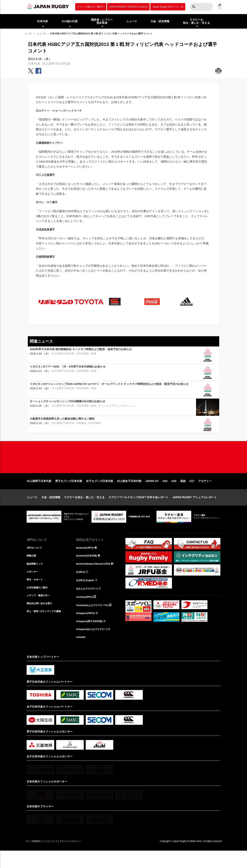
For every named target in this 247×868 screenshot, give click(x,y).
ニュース (41, 34)
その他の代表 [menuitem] (69, 21)
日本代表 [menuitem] (42, 21)
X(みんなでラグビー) (89, 603)
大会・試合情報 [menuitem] (160, 21)
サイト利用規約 (36, 859)
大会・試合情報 (51, 510)
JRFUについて (36, 560)
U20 (174, 493)
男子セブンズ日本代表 (69, 493)
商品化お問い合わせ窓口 (41, 620)
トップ (28, 34)
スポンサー (33, 586)
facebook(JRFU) (86, 560)
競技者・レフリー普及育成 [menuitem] (102, 21)
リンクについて (58, 859)
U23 (165, 493)
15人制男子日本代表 (56, 64)
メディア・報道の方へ (40, 611)
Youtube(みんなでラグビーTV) (95, 620)
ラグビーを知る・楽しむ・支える (84, 510)
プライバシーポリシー (84, 859)
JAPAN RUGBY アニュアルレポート (195, 510)
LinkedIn (82, 654)
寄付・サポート (36, 594)
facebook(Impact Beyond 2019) (96, 577)
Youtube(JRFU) (86, 611)
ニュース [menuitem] (132, 21)
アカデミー (205, 493)
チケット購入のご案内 (90, 7)
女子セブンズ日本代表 (100, 493)
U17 (192, 493)
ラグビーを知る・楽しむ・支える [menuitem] (196, 21)
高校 (183, 493)
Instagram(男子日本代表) (91, 637)
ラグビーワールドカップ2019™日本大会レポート (138, 510)
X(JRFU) (81, 586)
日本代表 (34, 64)
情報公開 (32, 569)
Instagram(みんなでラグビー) (94, 645)
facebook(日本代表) (88, 569)
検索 (194, 7)
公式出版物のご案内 (39, 603)
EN (220, 8)
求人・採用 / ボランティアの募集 (47, 628)
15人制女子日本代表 (129, 493)
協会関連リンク (36, 577)
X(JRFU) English (87, 594)
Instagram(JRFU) (87, 628)
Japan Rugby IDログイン (166, 7)
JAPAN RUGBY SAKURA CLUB (127, 7)
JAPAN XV (152, 493)
